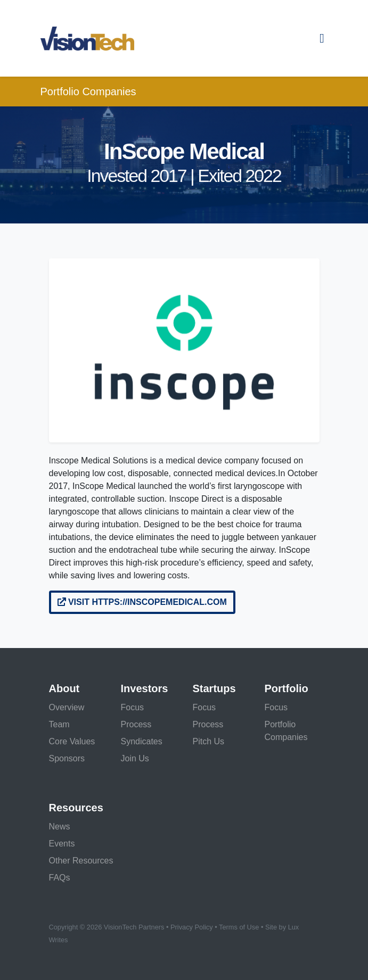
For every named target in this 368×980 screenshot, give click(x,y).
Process (136, 724)
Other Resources (81, 861)
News (60, 827)
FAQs (60, 878)
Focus (133, 707)
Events (62, 844)
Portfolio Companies (88, 92)
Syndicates (142, 741)
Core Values (72, 741)
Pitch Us (209, 741)
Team (59, 724)
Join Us (135, 758)
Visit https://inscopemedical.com (142, 602)
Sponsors (67, 758)
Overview (67, 707)
